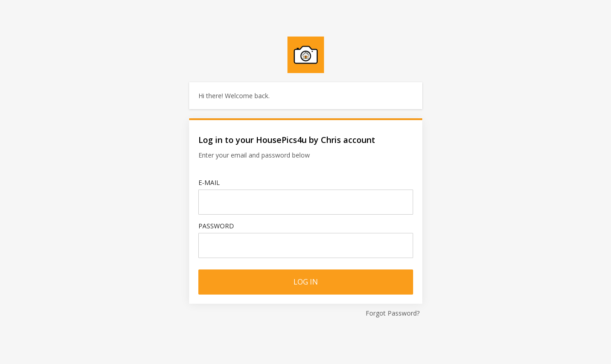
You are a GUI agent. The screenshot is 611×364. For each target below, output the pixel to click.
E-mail (209, 182)
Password (216, 226)
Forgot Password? (393, 313)
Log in (306, 282)
